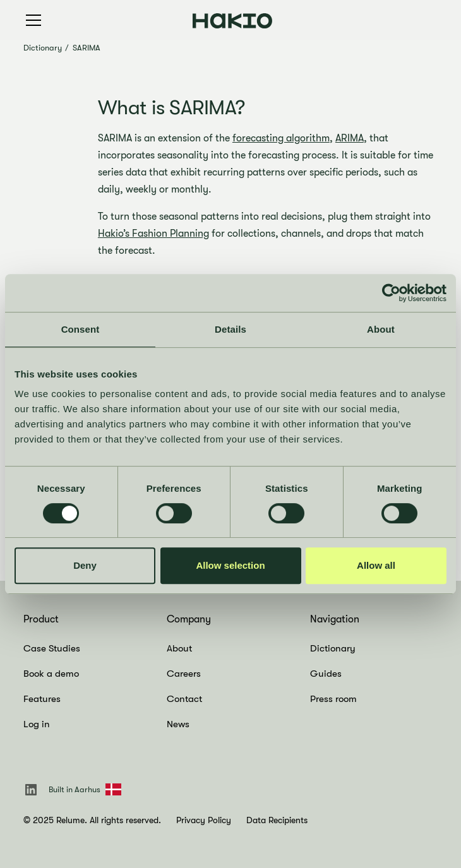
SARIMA (87, 48)
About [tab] (381, 329)
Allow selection (230, 565)
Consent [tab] (81, 329)
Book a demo (51, 674)
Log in (37, 724)
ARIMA (350, 138)
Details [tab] (230, 329)
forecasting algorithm (281, 138)
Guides (326, 674)
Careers (184, 674)
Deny (85, 565)
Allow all (376, 565)
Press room (333, 699)
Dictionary (43, 48)
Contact (184, 699)
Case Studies (52, 648)
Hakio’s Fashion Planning (153, 234)
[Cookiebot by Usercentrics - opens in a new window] (391, 293)
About (179, 648)
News (178, 724)
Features (42, 699)
